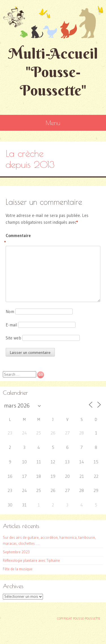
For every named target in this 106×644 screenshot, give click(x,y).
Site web (13, 338)
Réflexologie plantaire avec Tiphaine (31, 560)
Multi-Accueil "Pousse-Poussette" (53, 72)
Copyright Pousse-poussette (79, 618)
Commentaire (18, 239)
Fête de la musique (18, 569)
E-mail (11, 325)
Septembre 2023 (16, 552)
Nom (10, 312)
